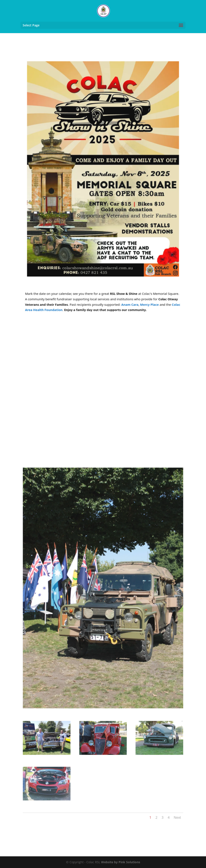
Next (171, 788)
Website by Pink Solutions (121, 862)
